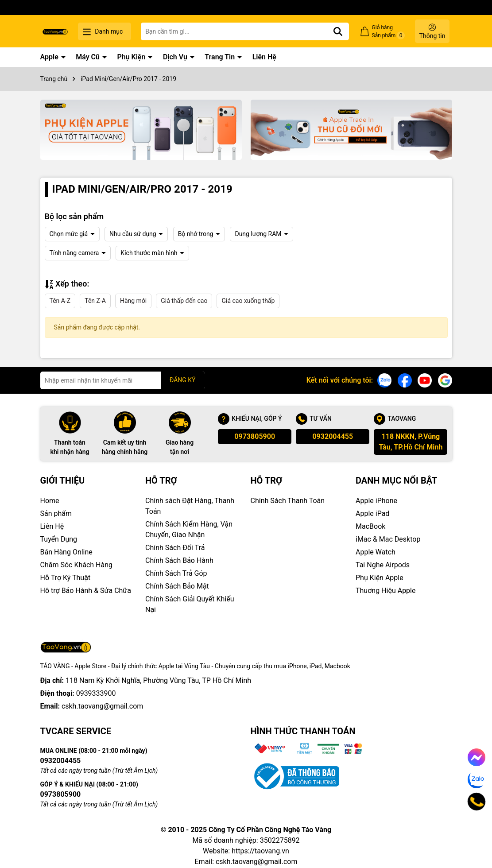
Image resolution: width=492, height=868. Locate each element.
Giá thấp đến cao (184, 301)
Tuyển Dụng (59, 539)
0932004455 (333, 436)
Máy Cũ (89, 57)
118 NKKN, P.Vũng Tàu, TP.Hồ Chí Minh (411, 442)
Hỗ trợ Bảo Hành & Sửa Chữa (86, 591)
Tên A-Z (60, 301)
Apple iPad (372, 513)
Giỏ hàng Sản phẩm (389, 32)
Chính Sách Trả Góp (176, 573)
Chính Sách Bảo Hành (179, 560)
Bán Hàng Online (66, 552)
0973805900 (255, 436)
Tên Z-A (95, 301)
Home (50, 501)
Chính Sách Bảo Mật (177, 586)
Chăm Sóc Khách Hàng (77, 565)
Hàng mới (133, 301)
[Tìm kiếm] (338, 31)
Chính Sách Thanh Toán (288, 501)
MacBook (370, 526)
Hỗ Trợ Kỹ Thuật (66, 578)
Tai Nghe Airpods (383, 565)
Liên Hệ (264, 57)
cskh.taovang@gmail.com (103, 706)
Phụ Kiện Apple (380, 578)
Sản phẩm (56, 513)
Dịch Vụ (176, 57)
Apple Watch (376, 552)
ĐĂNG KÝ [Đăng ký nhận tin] (183, 380)
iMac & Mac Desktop (388, 539)
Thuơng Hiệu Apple (385, 591)
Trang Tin (221, 57)
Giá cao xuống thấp (248, 301)
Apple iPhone (376, 501)
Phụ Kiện (132, 57)
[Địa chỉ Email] (122, 380)
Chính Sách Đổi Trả (175, 548)
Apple (50, 57)
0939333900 (96, 693)
